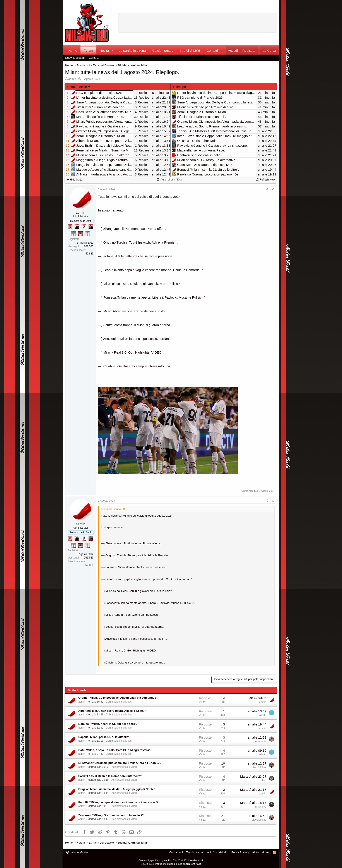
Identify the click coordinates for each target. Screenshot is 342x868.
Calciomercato (163, 51)
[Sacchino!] (80, 234)
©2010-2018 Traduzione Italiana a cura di (171, 864)
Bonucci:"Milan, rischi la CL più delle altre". (108, 724)
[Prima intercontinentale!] (87, 234)
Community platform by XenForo (171, 860)
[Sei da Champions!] (84, 227)
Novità (104, 51)
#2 (273, 501)
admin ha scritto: (111, 509)
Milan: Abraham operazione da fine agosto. (134, 311)
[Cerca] (269, 51)
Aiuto (255, 852)
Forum (88, 51)
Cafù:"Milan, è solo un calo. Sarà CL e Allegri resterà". (115, 750)
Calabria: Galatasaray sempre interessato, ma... (138, 366)
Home (73, 51)
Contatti (212, 51)
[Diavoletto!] (70, 227)
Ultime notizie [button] (77, 87)
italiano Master (77, 852)
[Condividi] (267, 189)
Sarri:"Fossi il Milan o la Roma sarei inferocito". (110, 776)
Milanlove (261, 807)
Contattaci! (176, 852)
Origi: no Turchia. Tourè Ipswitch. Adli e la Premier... (141, 242)
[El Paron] (77, 227)
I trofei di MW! (190, 51)
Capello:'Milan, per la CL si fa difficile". (104, 737)
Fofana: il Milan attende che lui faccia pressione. (138, 256)
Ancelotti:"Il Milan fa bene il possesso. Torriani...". (139, 339)
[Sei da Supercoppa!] (74, 234)
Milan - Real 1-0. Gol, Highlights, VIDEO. (133, 352)
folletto (262, 715)
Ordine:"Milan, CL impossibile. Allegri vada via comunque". (118, 698)
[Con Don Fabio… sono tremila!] (91, 227)
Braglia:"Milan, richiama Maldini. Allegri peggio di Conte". (117, 789)
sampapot (261, 741)
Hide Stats (75, 180)
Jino (264, 780)
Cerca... (94, 58)
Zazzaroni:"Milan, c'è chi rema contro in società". (111, 815)
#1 (273, 189)
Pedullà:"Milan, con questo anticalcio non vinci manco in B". (119, 802)
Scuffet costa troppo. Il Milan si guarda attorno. (137, 325)
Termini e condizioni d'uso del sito (207, 852)
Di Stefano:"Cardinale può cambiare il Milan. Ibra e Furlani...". (120, 763)
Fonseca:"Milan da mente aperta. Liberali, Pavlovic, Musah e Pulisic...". (155, 297)
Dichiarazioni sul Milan (119, 702)
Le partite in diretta (132, 51)
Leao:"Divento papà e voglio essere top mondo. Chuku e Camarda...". (154, 270)
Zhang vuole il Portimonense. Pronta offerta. (135, 229)
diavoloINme (259, 767)
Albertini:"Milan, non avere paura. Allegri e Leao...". (113, 711)
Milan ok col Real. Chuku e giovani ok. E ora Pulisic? (142, 284)
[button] (112, 51)
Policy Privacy (240, 852)
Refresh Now (266, 180)
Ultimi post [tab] (181, 87)
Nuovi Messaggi (75, 58)
